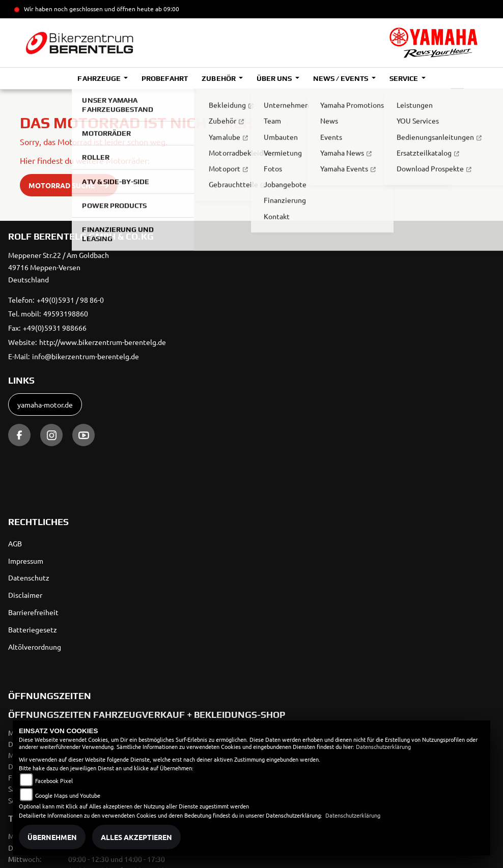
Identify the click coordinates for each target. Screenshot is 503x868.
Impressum (26, 561)
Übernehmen (52, 837)
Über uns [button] (275, 78)
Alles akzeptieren (136, 837)
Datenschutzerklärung (383, 746)
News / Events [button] (341, 78)
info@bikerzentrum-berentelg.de (86, 356)
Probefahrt (165, 78)
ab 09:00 (166, 9)
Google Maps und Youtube (68, 795)
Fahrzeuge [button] (100, 78)
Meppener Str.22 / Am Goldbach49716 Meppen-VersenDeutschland (59, 267)
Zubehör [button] (219, 78)
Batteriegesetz (33, 629)
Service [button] (404, 78)
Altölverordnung (35, 647)
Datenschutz (29, 577)
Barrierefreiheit (33, 612)
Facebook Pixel (54, 780)
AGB (15, 543)
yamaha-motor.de (45, 404)
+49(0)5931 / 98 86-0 (70, 300)
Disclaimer (25, 595)
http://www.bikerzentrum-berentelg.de (103, 342)
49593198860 (66, 313)
